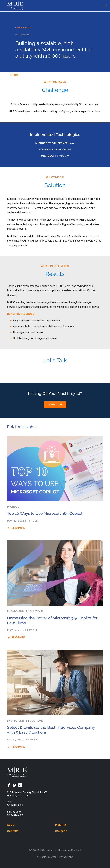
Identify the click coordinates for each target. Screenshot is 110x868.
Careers (13, 831)
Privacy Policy (66, 857)
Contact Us (55, 405)
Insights (61, 825)
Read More (18, 528)
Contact (61, 831)
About (11, 825)
